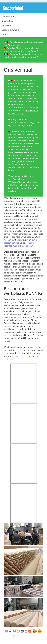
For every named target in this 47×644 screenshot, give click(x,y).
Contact (6, 34)
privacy (35, 636)
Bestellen (6, 25)
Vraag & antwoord (11, 30)
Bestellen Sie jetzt (15, 48)
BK (12, 261)
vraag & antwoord (16, 636)
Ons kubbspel (8, 16)
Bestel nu (14, 42)
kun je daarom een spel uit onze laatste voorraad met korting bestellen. (21, 243)
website (7, 341)
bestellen (12, 167)
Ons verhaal (8, 21)
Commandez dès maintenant (23, 54)
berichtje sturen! (25, 125)
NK (9, 261)
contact (28, 636)
